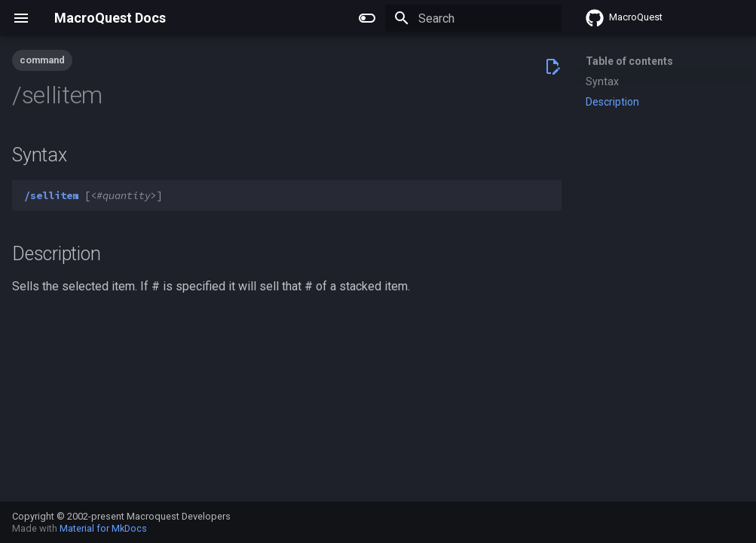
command (42, 60)
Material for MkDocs (103, 528)
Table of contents (629, 61)
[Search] (473, 18)
